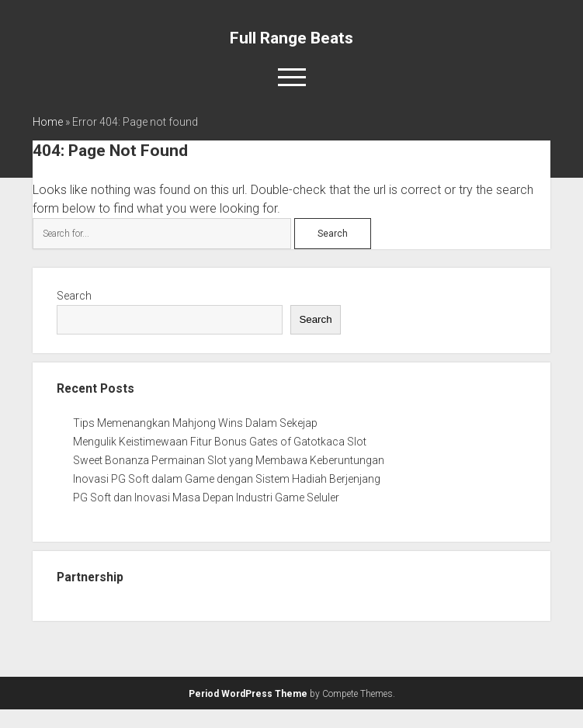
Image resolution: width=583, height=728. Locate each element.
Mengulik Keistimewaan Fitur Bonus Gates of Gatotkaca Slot (220, 442)
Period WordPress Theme (248, 694)
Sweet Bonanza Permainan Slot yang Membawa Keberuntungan (229, 460)
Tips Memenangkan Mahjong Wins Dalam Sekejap (195, 423)
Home (48, 122)
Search (74, 296)
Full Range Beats (291, 38)
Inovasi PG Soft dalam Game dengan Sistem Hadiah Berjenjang (227, 479)
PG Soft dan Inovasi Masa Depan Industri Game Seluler (206, 497)
